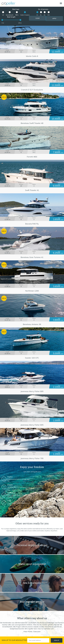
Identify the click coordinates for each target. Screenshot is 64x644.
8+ (45, 15)
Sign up (57, 640)
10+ (49, 15)
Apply (54, 18)
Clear (37, 18)
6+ (41, 15)
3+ (37, 15)
